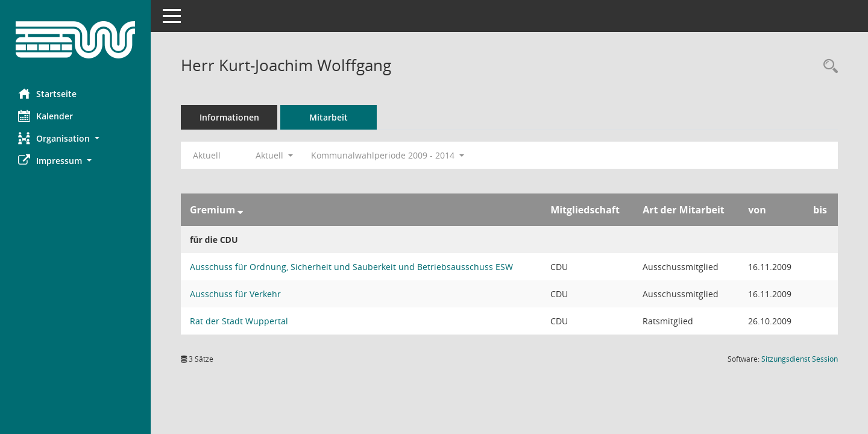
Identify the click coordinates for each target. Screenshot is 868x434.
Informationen (229, 117)
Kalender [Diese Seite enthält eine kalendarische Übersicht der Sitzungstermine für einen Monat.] (46, 116)
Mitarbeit (329, 117)
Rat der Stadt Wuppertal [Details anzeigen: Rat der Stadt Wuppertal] (239, 321)
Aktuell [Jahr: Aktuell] (207, 155)
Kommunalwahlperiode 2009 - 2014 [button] (388, 155)
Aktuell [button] (274, 155)
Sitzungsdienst (800, 359)
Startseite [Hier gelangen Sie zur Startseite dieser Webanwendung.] (47, 93)
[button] (75, 138)
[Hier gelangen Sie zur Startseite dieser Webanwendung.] (75, 40)
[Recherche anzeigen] (828, 67)
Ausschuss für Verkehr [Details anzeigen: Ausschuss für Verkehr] (235, 294)
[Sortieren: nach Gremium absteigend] (240, 210)
